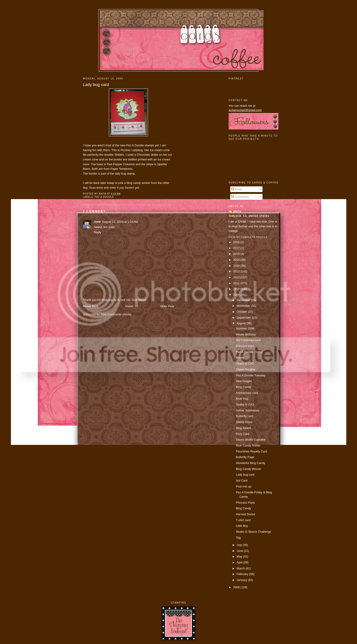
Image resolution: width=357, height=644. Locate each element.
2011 (237, 283)
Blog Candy (243, 387)
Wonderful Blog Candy (250, 463)
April (240, 562)
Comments (240, 197)
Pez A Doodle (135, 145)
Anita (237, 212)
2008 (237, 587)
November (244, 306)
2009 (237, 295)
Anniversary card (247, 393)
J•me (97, 222)
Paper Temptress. (122, 169)
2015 (237, 260)
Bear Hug (242, 399)
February (243, 574)
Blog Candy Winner (249, 469)
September (244, 318)
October (242, 312)
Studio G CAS (245, 364)
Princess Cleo (245, 346)
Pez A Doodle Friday (249, 352)
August (242, 323)
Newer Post (90, 306)
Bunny (240, 358)
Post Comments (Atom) (116, 314)
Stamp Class (244, 422)
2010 (237, 289)
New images (244, 381)
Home (129, 306)
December (244, 300)
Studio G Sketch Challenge (253, 532)
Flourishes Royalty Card (251, 451)
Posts (237, 189)
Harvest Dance (246, 514)
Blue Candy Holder (248, 445)
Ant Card (242, 480)
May (240, 557)
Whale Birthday (246, 334)
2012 (237, 277)
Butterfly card (245, 416)
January (242, 580)
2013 (237, 271)
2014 (237, 266)
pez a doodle (104, 197)
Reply (98, 232)
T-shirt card (243, 520)
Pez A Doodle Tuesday (251, 375)
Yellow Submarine (247, 410)
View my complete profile (248, 237)
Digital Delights (246, 369)
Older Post (167, 306)
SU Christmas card (248, 340)
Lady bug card (96, 85)
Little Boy (242, 526)
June (240, 551)
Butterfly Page (245, 457)
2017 (237, 248)
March (241, 568)
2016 (237, 254)
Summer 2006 (245, 328)
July (240, 545)
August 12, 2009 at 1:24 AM (120, 222)
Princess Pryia (245, 503)
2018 (237, 242)
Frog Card (242, 434)
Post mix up (244, 486)
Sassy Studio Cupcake (251, 440)
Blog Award (243, 428)
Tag (238, 538)
